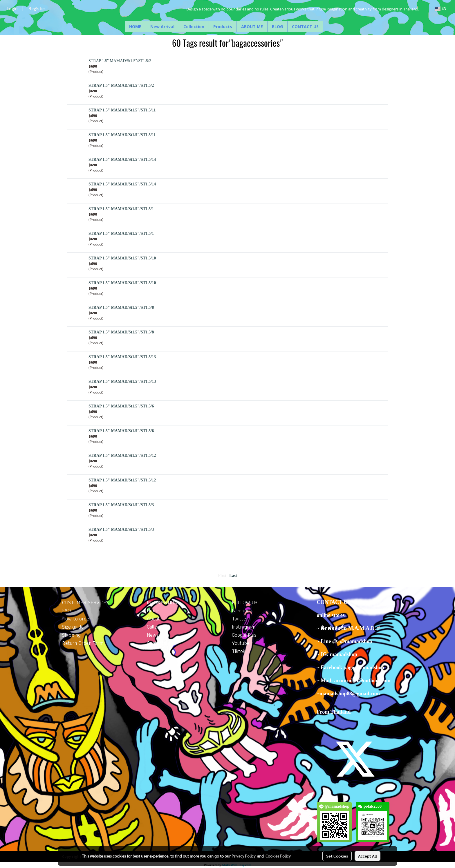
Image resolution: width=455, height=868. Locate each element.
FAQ (66, 610)
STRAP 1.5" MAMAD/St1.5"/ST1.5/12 (122, 455)
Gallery (154, 627)
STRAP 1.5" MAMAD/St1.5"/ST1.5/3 (121, 505)
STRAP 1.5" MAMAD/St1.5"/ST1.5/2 (120, 61)
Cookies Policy (278, 856)
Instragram (244, 627)
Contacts (156, 643)
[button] (328, 27)
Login (12, 9)
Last (233, 576)
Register (37, 9)
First (222, 576)
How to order (77, 619)
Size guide (73, 627)
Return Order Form (83, 643)
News (153, 635)
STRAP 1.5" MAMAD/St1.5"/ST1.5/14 (122, 159)
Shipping (71, 635)
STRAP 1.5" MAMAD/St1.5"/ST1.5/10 (122, 258)
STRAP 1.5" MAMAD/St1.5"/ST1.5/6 (121, 406)
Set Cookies (337, 856)
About (153, 619)
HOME (135, 27)
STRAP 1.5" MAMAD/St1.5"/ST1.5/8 (121, 307)
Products (223, 27)
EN (441, 9)
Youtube (241, 643)
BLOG (277, 27)
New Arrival (162, 27)
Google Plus (244, 635)
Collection (194, 27)
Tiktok (239, 651)
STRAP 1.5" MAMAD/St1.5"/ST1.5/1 (121, 209)
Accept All (368, 856)
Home (153, 610)
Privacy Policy (243, 856)
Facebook (242, 610)
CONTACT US (305, 27)
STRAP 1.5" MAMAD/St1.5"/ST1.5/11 (122, 110)
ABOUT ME (252, 27)
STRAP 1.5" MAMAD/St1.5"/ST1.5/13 (122, 357)
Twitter (240, 619)
